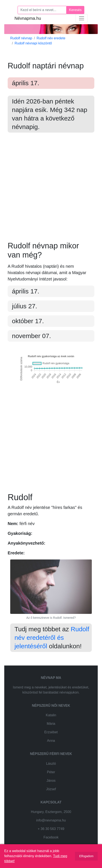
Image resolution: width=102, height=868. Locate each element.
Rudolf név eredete (51, 38)
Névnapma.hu (28, 18)
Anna (51, 741)
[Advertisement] (51, 190)
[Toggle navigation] (82, 18)
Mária (51, 724)
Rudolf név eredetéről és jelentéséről (52, 638)
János (51, 781)
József (51, 789)
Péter (51, 772)
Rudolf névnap (21, 38)
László (51, 764)
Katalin (51, 715)
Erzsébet (51, 732)
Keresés (75, 10)
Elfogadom (86, 856)
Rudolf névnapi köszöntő (33, 43)
